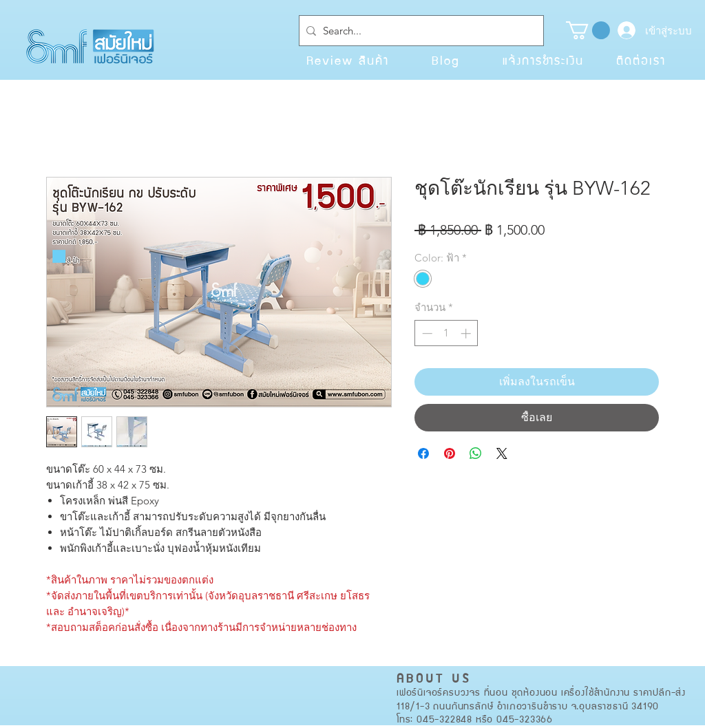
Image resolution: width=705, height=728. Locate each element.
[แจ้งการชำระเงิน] (543, 60)
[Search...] (419, 31)
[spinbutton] (446, 333)
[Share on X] (502, 453)
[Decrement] (426, 333)
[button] (588, 30)
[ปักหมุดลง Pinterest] (450, 453)
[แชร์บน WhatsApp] (476, 453)
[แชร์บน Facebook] (423, 453)
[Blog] (445, 60)
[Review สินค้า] (348, 60)
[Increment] (467, 333)
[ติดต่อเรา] (641, 60)
